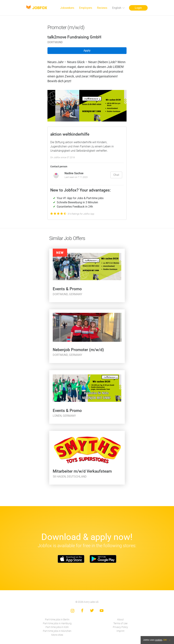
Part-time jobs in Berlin (57, 620)
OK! (165, 640)
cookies (159, 640)
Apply (87, 51)
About (120, 620)
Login (138, 8)
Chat (116, 175)
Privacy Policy (120, 627)
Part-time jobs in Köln (57, 627)
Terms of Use (120, 623)
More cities (57, 635)
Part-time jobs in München (57, 631)
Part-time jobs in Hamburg (57, 623)
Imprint (120, 631)
